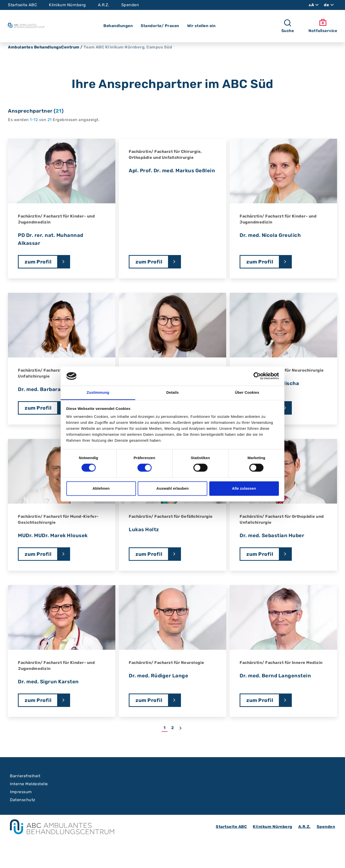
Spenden (130, 5)
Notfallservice (323, 26)
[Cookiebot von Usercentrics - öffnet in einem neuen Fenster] (257, 376)
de (329, 5)
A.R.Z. (104, 5)
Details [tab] (172, 392)
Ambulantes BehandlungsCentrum (44, 47)
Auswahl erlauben (172, 488)
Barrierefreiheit (25, 776)
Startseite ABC (22, 5)
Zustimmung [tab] (98, 392)
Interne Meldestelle (29, 784)
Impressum (21, 792)
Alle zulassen (244, 488)
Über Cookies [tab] (247, 392)
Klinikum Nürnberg (67, 5)
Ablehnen (101, 488)
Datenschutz (23, 800)
